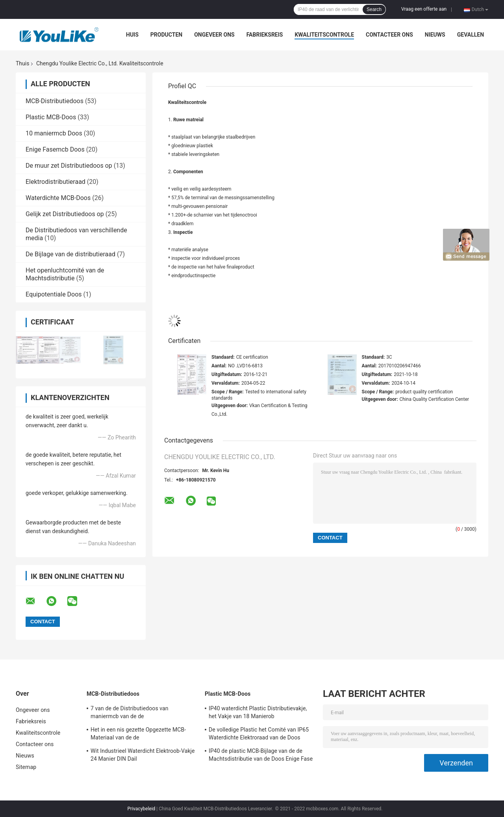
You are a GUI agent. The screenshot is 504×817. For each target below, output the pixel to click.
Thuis (22, 63)
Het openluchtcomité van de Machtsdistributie (65, 274)
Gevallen (471, 35)
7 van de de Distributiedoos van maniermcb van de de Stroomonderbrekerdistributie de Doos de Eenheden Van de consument (142, 713)
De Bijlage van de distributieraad (70, 254)
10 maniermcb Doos (54, 133)
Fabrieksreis (265, 35)
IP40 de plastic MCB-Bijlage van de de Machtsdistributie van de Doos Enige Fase (261, 755)
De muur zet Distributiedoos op (69, 166)
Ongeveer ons (214, 35)
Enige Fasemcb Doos (55, 149)
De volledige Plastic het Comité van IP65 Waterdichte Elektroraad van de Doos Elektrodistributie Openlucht (259, 735)
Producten (166, 35)
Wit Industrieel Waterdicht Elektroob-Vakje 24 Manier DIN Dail (143, 755)
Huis (132, 35)
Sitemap (26, 767)
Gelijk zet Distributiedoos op (65, 214)
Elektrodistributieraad (56, 182)
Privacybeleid (142, 809)
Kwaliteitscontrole (324, 35)
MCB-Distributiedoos (55, 101)
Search (374, 9)
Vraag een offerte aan (424, 9)
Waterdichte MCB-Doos (58, 198)
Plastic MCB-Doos (51, 117)
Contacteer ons (389, 35)
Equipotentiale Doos (54, 294)
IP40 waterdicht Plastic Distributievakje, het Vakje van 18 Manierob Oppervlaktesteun (258, 713)
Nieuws (435, 35)
